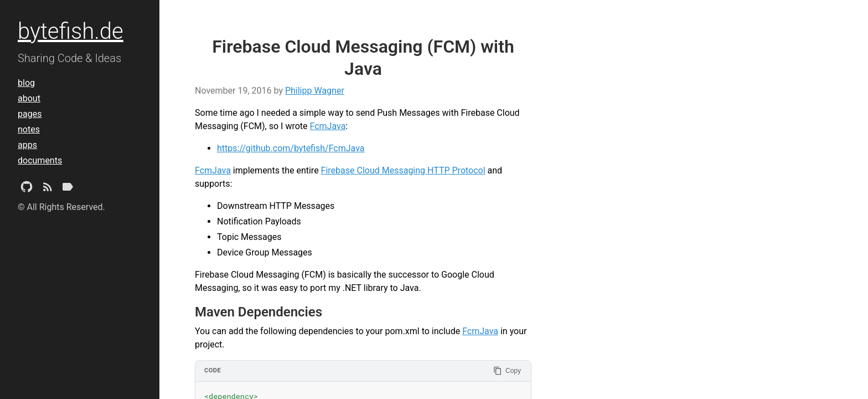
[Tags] (68, 189)
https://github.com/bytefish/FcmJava (291, 148)
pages (30, 114)
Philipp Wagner (315, 91)
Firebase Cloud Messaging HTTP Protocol (403, 170)
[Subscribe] (48, 189)
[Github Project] (27, 189)
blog (26, 83)
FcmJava (328, 126)
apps (27, 145)
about (29, 98)
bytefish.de (71, 31)
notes (29, 129)
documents (40, 160)
